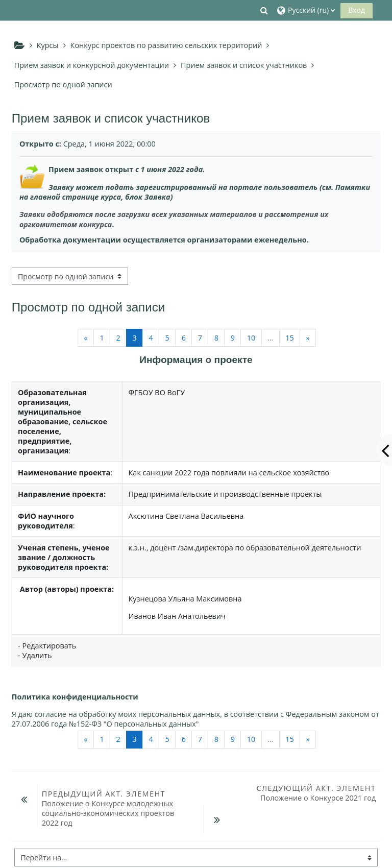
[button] (264, 10)
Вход (357, 10)
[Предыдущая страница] (86, 338)
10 (251, 338)
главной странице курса (76, 197)
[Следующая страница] (308, 338)
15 (290, 338)
